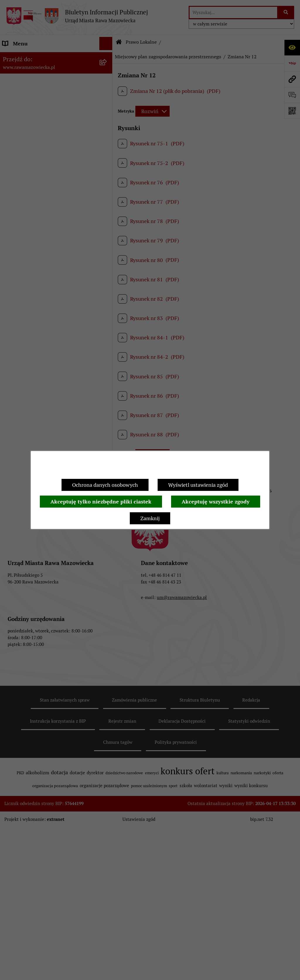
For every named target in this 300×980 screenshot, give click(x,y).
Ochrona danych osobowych (105, 485)
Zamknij (150, 518)
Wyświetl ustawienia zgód (198, 485)
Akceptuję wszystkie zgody (216, 502)
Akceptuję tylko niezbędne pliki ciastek (101, 502)
